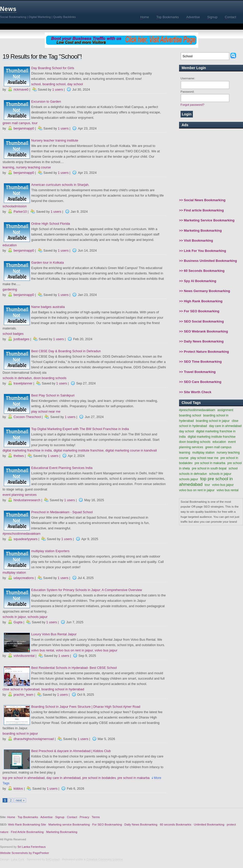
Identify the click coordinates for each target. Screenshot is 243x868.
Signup (60, 817)
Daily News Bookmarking (141, 824)
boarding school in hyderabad (63, 689)
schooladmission (15, 206)
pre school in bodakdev (99, 778)
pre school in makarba (133, 778)
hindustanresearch (27, 500)
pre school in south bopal (209, 468)
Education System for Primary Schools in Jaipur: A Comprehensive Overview (87, 590)
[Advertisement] (211, 163)
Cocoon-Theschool (27, 417)
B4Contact (53, 859)
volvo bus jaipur (106, 650)
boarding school (54, 84)
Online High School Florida (51, 224)
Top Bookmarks (28, 817)
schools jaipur (38, 617)
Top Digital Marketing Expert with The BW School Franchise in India (80, 429)
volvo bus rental (43, 650)
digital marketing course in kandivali (131, 450)
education (10, 245)
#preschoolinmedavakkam (21, 534)
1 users (58, 89)
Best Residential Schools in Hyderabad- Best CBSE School (74, 668)
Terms (96, 817)
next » (20, 800)
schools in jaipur (14, 617)
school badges (13, 334)
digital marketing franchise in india (27, 450)
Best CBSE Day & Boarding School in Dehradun (66, 351)
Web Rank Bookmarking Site (27, 824)
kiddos (18, 789)
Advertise (47, 817)
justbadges (21, 339)
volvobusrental (24, 656)
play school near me (46, 411)
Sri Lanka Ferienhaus (31, 847)
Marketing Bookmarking (62, 832)
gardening (10, 289)
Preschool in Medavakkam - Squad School (62, 512)
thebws (19, 456)
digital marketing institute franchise (79, 450)
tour (35, 123)
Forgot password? (192, 105)
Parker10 (20, 212)
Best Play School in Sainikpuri (53, 395)
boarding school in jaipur (20, 733)
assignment (225, 410)
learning (8, 167)
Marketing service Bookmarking (69, 824)
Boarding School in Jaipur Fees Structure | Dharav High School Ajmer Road (86, 707)
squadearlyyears (26, 539)
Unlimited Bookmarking (209, 824)
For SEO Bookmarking (107, 824)
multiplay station (14, 572)
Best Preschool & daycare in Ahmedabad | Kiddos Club (71, 751)
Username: (188, 78)
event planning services (20, 495)
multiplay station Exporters (50, 551)
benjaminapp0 (24, 128)
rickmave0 (21, 89)
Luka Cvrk (18, 859)
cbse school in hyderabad (21, 689)
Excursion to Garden (46, 101)
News (8, 9)
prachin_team (23, 695)
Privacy (84, 817)
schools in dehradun (17, 378)
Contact (72, 817)
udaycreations (24, 578)
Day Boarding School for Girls (53, 68)
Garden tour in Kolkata (48, 262)
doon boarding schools (50, 378)
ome (145, 17)
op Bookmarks (168, 17)
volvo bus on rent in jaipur (74, 650)
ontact (230, 17)
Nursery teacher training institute (55, 140)
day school (75, 84)
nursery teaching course (33, 167)
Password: (187, 92)
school (36, 84)
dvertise (193, 17)
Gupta (18, 622)
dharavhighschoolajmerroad (34, 739)
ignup (212, 17)
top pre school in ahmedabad (24, 778)
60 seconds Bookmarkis (176, 824)
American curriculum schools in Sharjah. (60, 185)
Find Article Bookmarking (27, 832)
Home (11, 817)
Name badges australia (48, 307)
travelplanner (23, 383)
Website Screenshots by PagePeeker (25, 853)
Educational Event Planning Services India (62, 468)
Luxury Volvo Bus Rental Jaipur (54, 634)
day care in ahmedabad (64, 778)
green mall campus (16, 123)
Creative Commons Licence (105, 859)
